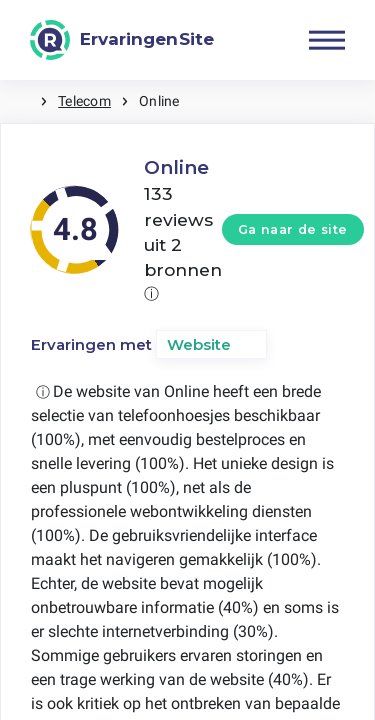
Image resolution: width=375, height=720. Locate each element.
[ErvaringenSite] (122, 40)
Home (20, 101)
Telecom (84, 101)
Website (199, 344)
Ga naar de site (293, 229)
